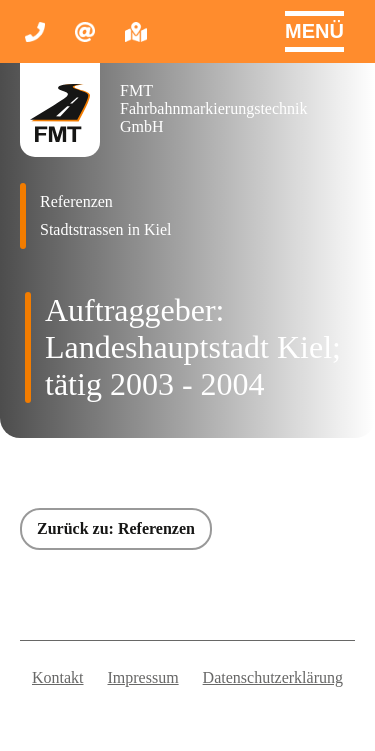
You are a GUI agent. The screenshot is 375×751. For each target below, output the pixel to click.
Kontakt (58, 677)
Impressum (143, 677)
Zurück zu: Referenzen (116, 528)
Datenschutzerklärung (273, 677)
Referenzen (76, 201)
